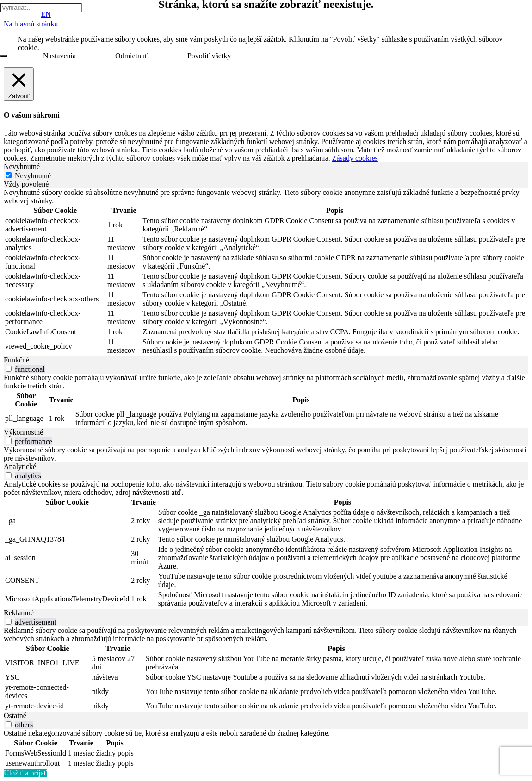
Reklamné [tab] (19, 613)
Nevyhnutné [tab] (22, 166)
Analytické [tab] (20, 466)
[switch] (9, 369)
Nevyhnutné (33, 176)
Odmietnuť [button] (132, 56)
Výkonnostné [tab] (23, 432)
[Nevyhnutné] (9, 175)
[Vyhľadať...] (41, 8)
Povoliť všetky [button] (209, 56)
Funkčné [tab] (16, 360)
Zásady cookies (355, 158)
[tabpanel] (266, 272)
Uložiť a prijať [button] (25, 773)
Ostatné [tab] (15, 715)
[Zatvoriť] (4, 56)
